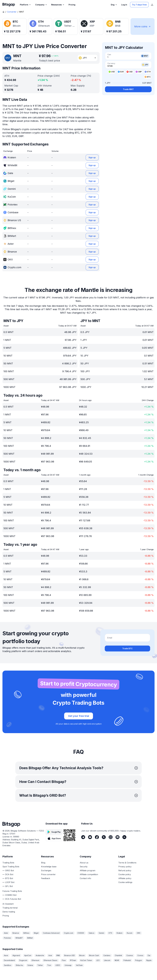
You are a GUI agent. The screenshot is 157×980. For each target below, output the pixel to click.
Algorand (16, 955)
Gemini (101, 933)
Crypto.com (69, 933)
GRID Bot (10, 870)
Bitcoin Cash (94, 955)
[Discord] (118, 837)
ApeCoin (28, 955)
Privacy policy (125, 867)
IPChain (73, 960)
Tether (40, 965)
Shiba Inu (19, 965)
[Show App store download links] (152, 5)
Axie (50, 955)
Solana (30, 965)
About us (84, 863)
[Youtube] (90, 837)
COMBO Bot (11, 895)
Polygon (139, 960)
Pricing (6, 916)
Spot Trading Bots (11, 867)
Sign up (92, 157)
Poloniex (7, 938)
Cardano (107, 955)
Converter (12, 12)
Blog (43, 863)
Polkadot (127, 960)
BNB (58, 955)
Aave (6, 955)
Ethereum (35, 960)
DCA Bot (9, 874)
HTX (110, 933)
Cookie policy (125, 874)
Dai (149, 955)
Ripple (149, 960)
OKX (139, 933)
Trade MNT (128, 89)
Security (84, 867)
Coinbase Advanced (51, 933)
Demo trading (9, 912)
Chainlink (118, 955)
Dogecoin (23, 960)
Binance (16, 933)
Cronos (140, 955)
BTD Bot (9, 878)
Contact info (85, 878)
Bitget (36, 933)
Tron (49, 965)
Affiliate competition (89, 874)
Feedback (46, 878)
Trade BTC (127, 649)
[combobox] (88, 58)
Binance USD (70, 955)
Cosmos (130, 955)
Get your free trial (79, 716)
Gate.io (92, 933)
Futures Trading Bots (12, 891)
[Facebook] (97, 837)
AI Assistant (8, 904)
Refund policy (125, 870)
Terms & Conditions (127, 863)
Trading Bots (8, 863)
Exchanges (46, 870)
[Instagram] (111, 837)
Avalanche (40, 955)
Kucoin (130, 933)
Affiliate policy (125, 878)
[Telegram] (83, 837)
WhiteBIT (19, 938)
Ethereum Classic (51, 960)
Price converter (48, 874)
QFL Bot (9, 886)
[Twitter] (104, 837)
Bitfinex (26, 933)
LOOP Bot (10, 882)
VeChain (79, 965)
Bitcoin (82, 955)
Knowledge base (49, 867)
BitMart (30, 938)
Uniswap (68, 965)
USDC (58, 965)
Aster (6, 933)
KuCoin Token (86, 960)
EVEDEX (81, 933)
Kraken (120, 933)
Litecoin (107, 960)
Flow (64, 960)
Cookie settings (125, 882)
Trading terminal (10, 908)
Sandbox (8, 965)
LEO (98, 960)
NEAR (117, 960)
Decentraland (9, 960)
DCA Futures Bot (13, 899)
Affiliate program (88, 870)
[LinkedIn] (124, 837)
